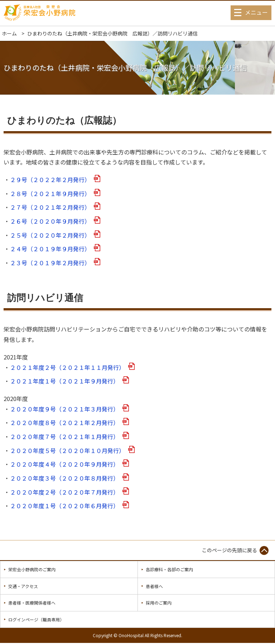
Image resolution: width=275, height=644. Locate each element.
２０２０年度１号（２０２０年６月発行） (64, 506)
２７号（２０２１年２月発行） (50, 207)
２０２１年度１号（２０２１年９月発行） (64, 381)
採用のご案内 (159, 603)
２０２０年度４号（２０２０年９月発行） (64, 464)
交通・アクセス (23, 586)
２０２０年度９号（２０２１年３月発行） (64, 409)
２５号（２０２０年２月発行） (50, 235)
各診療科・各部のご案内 (169, 569)
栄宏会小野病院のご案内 (32, 569)
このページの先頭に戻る (230, 550)
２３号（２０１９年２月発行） (50, 263)
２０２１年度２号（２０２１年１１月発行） (67, 368)
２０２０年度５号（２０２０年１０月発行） (67, 451)
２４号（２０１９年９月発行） (50, 249)
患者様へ (154, 586)
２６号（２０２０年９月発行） (50, 221)
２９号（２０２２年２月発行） (50, 180)
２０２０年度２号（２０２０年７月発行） (64, 492)
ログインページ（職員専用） (36, 619)
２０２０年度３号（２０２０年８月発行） (64, 478)
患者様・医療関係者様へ (32, 603)
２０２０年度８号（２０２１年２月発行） (64, 423)
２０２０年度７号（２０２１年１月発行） (64, 437)
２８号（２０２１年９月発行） (50, 194)
